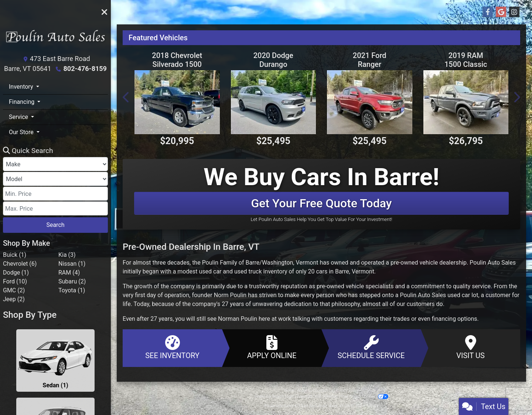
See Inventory (172, 348)
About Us (305, 390)
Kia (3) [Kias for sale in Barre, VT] (67, 255)
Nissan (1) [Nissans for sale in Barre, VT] (72, 264)
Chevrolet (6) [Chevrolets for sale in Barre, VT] (20, 264)
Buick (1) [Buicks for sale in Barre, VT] (15, 255)
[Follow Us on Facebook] (488, 12)
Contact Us (324, 390)
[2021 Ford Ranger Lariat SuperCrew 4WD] (370, 102)
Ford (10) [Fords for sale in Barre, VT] (15, 281)
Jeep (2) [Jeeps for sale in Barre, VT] (14, 299)
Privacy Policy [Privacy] (347, 390)
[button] (126, 97)
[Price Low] (55, 194)
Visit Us (470, 348)
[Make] (55, 164)
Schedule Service (371, 348)
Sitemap (331, 396)
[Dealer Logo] (55, 39)
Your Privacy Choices (364, 396)
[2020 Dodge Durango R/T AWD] (274, 102)
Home (289, 390)
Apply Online (272, 348)
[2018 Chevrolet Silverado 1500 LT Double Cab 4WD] (177, 102)
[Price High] (55, 208)
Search (55, 225)
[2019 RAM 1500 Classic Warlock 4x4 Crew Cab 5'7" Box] (466, 102)
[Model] (55, 179)
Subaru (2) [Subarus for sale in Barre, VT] (72, 281)
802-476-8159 (85, 69)
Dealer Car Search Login (274, 396)
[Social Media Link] (514, 12)
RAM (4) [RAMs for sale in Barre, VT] (69, 273)
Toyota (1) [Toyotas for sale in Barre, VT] (72, 290)
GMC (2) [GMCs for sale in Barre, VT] (14, 290)
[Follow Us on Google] (501, 12)
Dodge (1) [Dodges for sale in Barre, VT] (16, 273)
